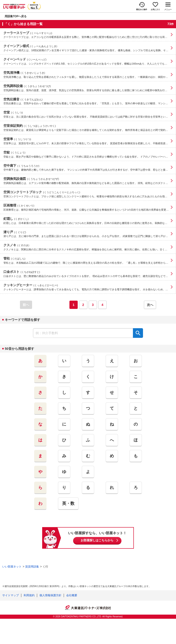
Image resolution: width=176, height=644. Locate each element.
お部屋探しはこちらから (97, 540)
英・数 (68, 503)
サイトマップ (11, 595)
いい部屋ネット (12, 567)
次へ (150, 305)
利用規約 (29, 595)
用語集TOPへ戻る (16, 16)
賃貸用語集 (32, 567)
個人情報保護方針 (50, 595)
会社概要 (72, 595)
